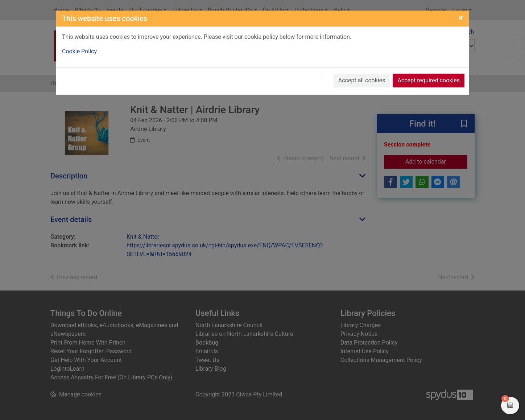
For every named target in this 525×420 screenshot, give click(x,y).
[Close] (461, 18)
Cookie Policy (79, 51)
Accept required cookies (429, 80)
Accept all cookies (362, 80)
